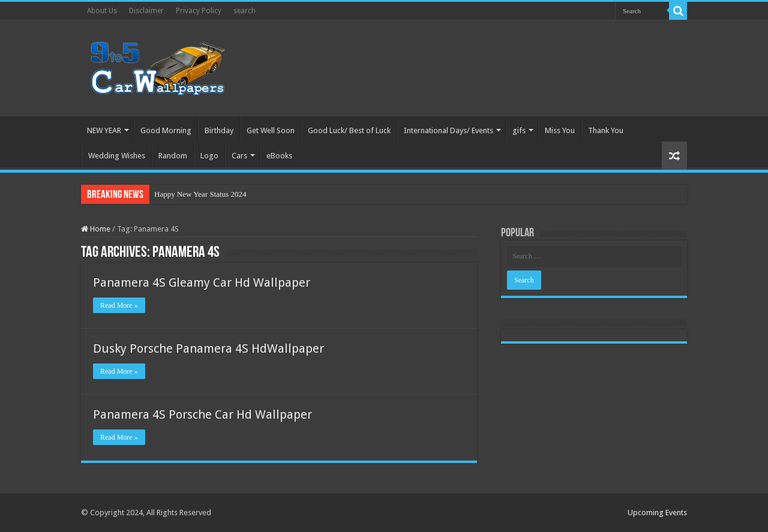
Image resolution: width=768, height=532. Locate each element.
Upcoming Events (657, 513)
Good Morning (166, 130)
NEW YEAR (104, 130)
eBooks (279, 156)
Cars (239, 156)
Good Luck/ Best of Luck (349, 130)
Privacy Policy (199, 11)
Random (173, 156)
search (244, 11)
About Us (102, 11)
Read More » (119, 305)
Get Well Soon (271, 130)
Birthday (219, 130)
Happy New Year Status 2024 (200, 194)
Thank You (606, 130)
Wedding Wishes (117, 156)
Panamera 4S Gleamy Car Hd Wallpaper (202, 282)
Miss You (560, 130)
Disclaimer (146, 11)
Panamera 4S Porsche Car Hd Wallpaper (202, 414)
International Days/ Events (448, 130)
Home (96, 229)
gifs (519, 130)
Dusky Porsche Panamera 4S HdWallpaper (208, 348)
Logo (209, 156)
